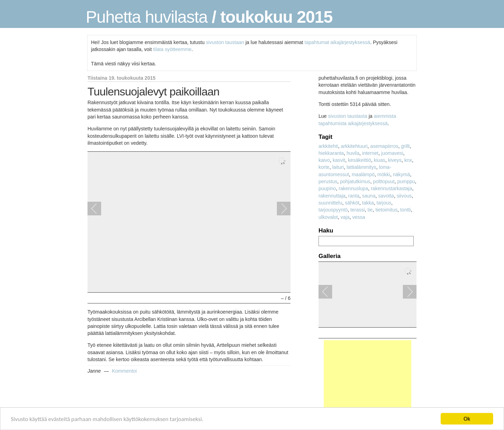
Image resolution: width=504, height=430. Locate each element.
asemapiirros (384, 146)
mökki (384, 174)
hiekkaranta (331, 153)
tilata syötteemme (172, 49)
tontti (405, 210)
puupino (327, 188)
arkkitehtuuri (354, 146)
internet (370, 153)
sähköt (352, 203)
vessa (359, 217)
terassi (358, 210)
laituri (338, 167)
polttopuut (384, 181)
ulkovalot (328, 217)
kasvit (339, 160)
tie (370, 210)
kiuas (380, 160)
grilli (405, 146)
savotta (386, 196)
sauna (369, 196)
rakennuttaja (332, 196)
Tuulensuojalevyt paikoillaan (153, 92)
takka (368, 203)
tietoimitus (387, 210)
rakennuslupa (353, 188)
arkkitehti (328, 146)
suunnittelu (330, 203)
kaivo (324, 160)
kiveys (395, 160)
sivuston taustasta (348, 116)
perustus (328, 181)
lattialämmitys (361, 167)
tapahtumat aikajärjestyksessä (337, 42)
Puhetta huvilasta (147, 17)
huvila (353, 153)
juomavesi (392, 153)
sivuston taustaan (225, 42)
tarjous (384, 203)
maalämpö (363, 174)
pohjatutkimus (355, 181)
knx (408, 160)
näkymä (401, 174)
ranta (354, 196)
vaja (345, 217)
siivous (404, 196)
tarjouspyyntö (333, 210)
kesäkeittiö (359, 160)
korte (324, 167)
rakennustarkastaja (391, 188)
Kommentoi (124, 371)
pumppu (406, 181)
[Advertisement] (367, 384)
